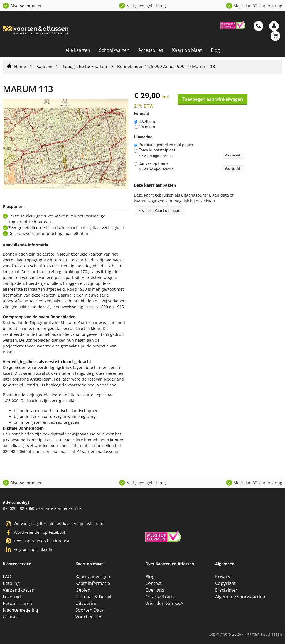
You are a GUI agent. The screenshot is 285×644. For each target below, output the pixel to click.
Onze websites (160, 597)
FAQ (7, 577)
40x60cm (147, 127)
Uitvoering (143, 137)
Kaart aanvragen (93, 577)
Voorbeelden (89, 617)
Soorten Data (89, 610)
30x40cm (147, 122)
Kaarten (44, 66)
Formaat (141, 114)
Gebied (83, 590)
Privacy (223, 577)
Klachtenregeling (20, 610)
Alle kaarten (78, 50)
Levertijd (12, 597)
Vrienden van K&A (164, 603)
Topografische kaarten (85, 66)
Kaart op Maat (187, 50)
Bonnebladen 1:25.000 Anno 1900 (151, 66)
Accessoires (151, 50)
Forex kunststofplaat (157, 150)
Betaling (11, 583)
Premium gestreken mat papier (166, 145)
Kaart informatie (93, 583)
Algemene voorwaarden (240, 597)
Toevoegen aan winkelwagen (212, 99)
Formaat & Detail (93, 597)
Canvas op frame (153, 164)
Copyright (225, 583)
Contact (11, 617)
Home (20, 66)
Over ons (155, 590)
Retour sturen (18, 603)
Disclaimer (226, 590)
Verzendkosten (19, 590)
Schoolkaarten (114, 50)
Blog (215, 50)
